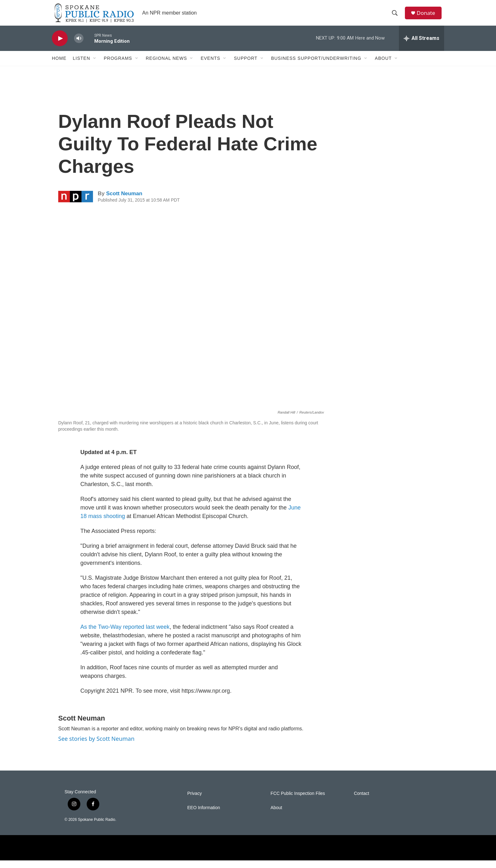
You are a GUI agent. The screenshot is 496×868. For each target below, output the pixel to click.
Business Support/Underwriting (316, 66)
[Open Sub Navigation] (95, 66)
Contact (362, 801)
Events (210, 66)
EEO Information (204, 815)
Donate (428, 17)
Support (245, 66)
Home (59, 66)
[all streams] (422, 46)
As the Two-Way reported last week (125, 634)
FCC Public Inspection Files (298, 801)
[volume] (79, 46)
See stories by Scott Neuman (96, 746)
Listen (81, 66)
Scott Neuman (124, 201)
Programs (118, 66)
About (383, 66)
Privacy (195, 801)
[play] (60, 46)
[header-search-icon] (396, 17)
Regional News (167, 66)
